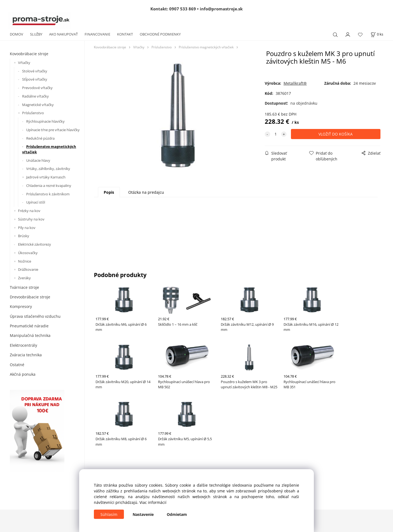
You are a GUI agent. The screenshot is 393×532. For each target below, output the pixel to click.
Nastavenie (143, 514)
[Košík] (377, 34)
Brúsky (24, 236)
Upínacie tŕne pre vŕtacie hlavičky (53, 130)
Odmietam (177, 514)
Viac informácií (153, 502)
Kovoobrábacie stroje (29, 54)
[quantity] (276, 134)
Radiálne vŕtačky (35, 96)
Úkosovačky (28, 253)
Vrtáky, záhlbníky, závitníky (48, 169)
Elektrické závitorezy (35, 244)
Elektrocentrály (23, 345)
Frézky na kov (29, 211)
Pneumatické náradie (29, 326)
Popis (109, 192)
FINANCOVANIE (97, 34)
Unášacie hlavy (38, 160)
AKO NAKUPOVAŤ (63, 34)
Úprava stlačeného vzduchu (35, 316)
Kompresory (21, 306)
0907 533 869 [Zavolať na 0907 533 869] (183, 9)
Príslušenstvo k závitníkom (48, 194)
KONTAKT (125, 34)
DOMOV (17, 34)
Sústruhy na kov (31, 219)
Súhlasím (109, 514)
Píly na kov (27, 228)
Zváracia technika (26, 355)
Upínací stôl (36, 202)
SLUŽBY (36, 34)
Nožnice (25, 261)
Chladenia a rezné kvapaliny (49, 186)
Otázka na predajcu (146, 192)
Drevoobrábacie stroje (30, 297)
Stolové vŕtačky (35, 71)
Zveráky (24, 278)
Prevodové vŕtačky (37, 88)
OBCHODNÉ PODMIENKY (160, 34)
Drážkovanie (28, 269)
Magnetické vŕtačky (38, 105)
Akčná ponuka (23, 374)
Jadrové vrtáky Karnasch (46, 177)
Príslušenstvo (33, 113)
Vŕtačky (24, 63)
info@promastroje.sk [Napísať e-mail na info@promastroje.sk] (221, 9)
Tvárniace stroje (24, 287)
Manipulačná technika (30, 335)
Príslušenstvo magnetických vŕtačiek (49, 149)
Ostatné (17, 365)
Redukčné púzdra (40, 138)
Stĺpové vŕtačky (35, 79)
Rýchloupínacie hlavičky (45, 121)
